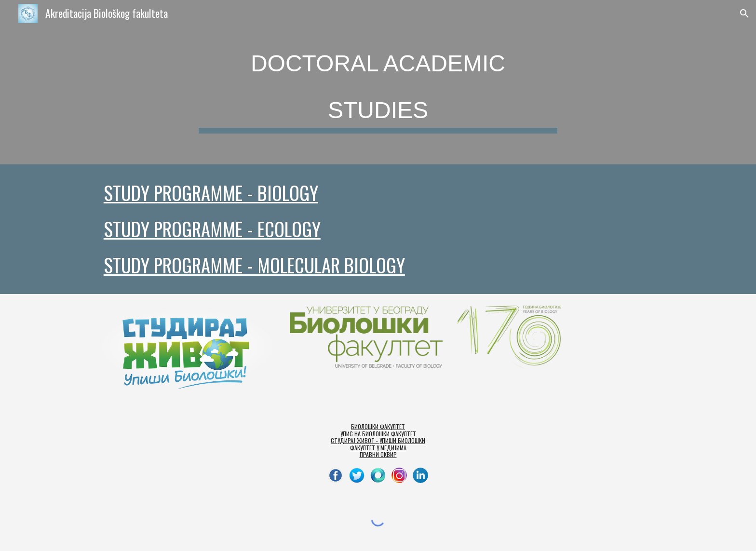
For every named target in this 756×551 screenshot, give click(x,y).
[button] (744, 13)
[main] (378, 82)
